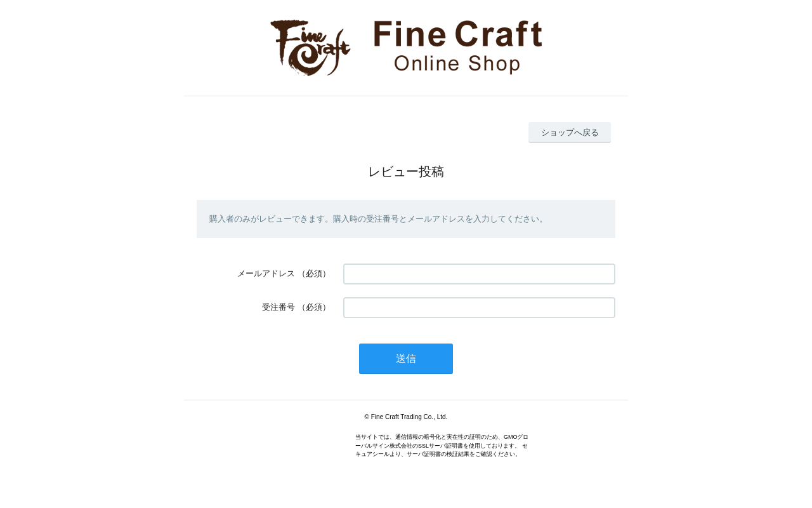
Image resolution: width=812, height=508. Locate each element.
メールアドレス (266, 273)
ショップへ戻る (570, 132)
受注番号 (278, 307)
